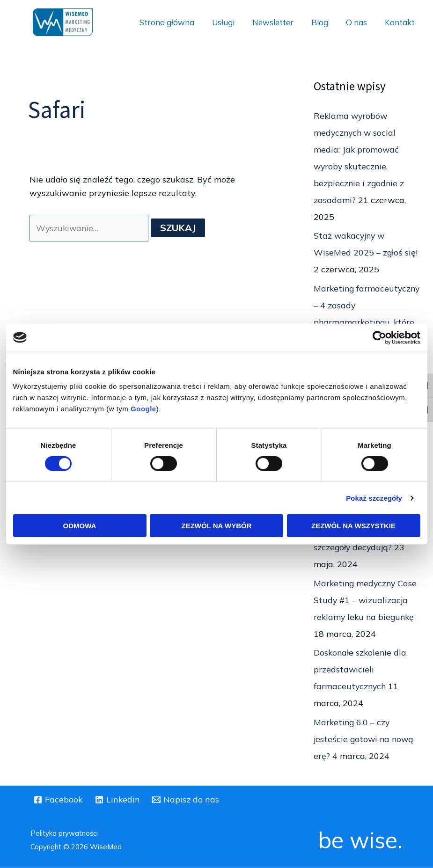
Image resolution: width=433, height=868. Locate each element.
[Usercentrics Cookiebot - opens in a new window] (379, 337)
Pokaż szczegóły (374, 498)
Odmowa (80, 526)
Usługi (232, 22)
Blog (324, 22)
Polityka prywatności (64, 833)
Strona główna (177, 22)
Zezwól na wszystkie (353, 526)
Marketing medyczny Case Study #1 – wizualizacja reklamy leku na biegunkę (367, 600)
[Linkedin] (118, 800)
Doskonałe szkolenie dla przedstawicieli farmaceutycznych (361, 669)
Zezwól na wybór (217, 526)
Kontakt (401, 22)
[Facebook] (58, 800)
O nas (359, 22)
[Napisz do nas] (187, 800)
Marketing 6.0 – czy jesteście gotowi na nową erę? (365, 739)
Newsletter (279, 22)
